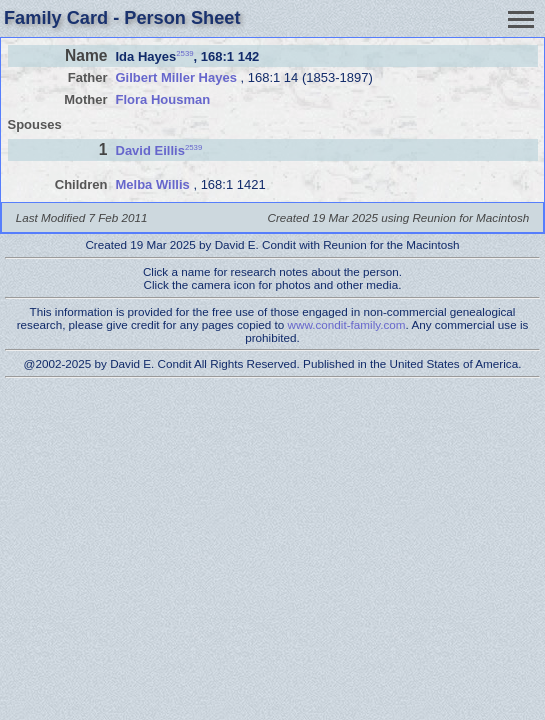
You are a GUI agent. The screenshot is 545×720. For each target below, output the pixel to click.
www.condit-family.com (347, 324)
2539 (184, 52)
